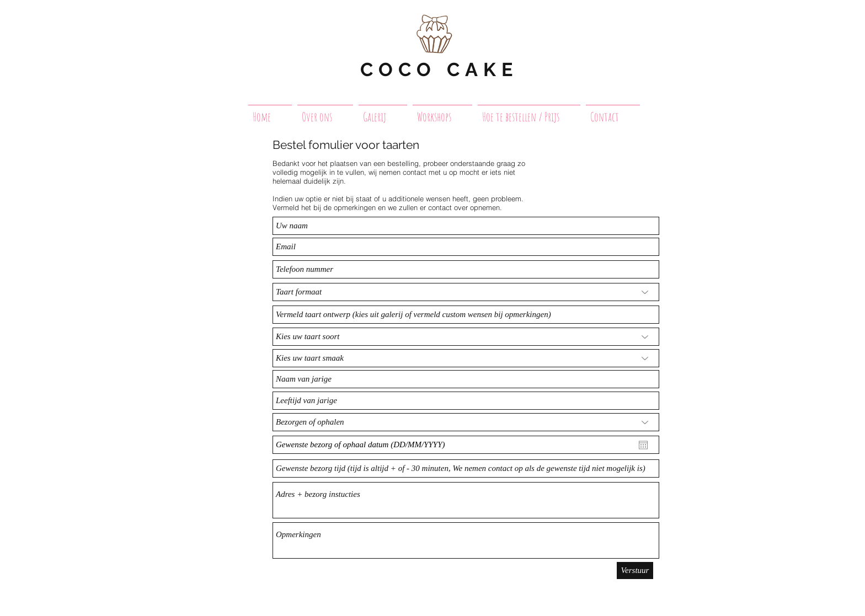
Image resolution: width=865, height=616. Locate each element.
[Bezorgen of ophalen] (466, 422)
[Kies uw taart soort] (466, 337)
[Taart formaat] (466, 292)
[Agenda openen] (643, 445)
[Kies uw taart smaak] (466, 358)
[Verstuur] (635, 571)
